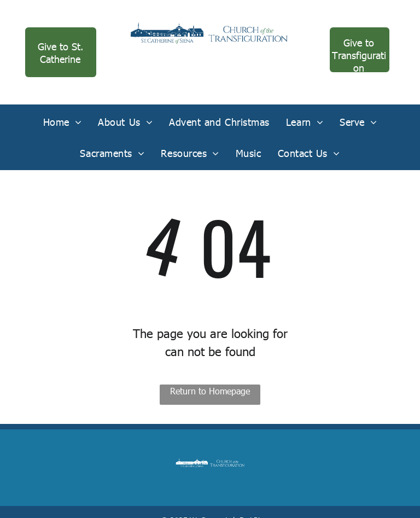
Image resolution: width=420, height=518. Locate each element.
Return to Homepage (210, 391)
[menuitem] (63, 122)
